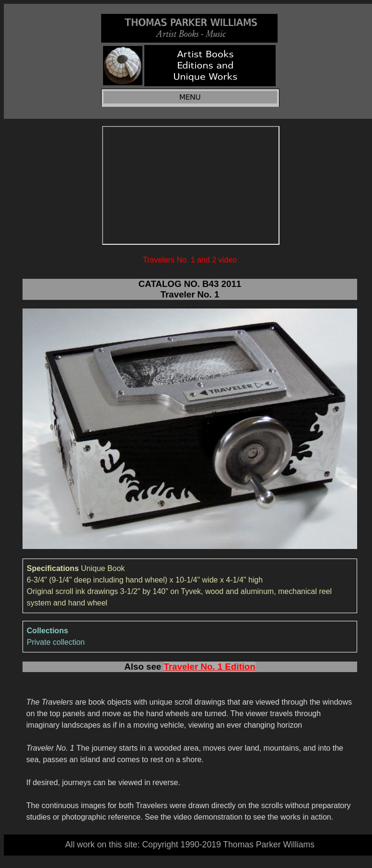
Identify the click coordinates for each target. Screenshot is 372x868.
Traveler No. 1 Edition (209, 667)
